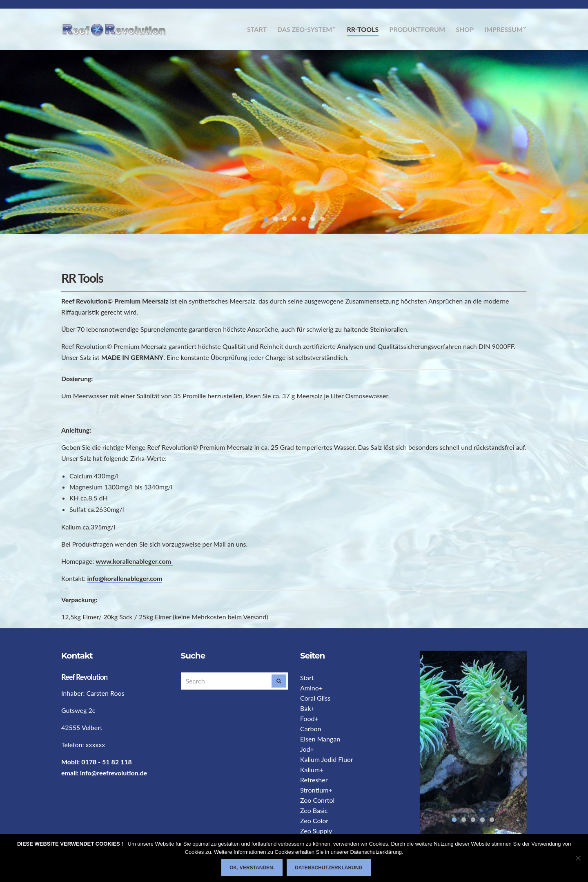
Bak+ (307, 708)
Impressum (503, 29)
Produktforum (417, 29)
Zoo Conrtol (317, 800)
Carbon (311, 729)
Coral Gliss (315, 698)
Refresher (314, 780)
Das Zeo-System (305, 29)
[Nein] (578, 858)
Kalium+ (312, 769)
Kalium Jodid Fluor (327, 759)
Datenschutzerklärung (329, 868)
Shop (465, 29)
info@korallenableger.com (125, 578)
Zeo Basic (314, 810)
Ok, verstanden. (252, 868)
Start (257, 29)
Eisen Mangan (320, 739)
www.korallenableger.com (134, 561)
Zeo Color (314, 821)
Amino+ (311, 688)
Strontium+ (316, 790)
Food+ (309, 718)
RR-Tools (363, 29)
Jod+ (307, 749)
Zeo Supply (316, 831)
